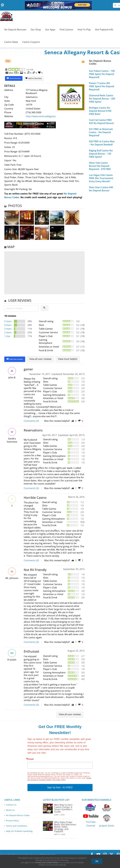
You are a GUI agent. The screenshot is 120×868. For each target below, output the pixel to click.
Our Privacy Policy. (59, 780)
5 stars (8, 321)
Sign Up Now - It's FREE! (60, 787)
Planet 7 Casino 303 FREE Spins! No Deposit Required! (102, 86)
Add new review (15, 359)
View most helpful (68, 359)
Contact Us (11, 805)
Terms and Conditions (17, 826)
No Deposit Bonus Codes (18, 815)
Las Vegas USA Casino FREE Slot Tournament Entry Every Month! (101, 178)
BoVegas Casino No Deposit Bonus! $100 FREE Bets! (100, 111)
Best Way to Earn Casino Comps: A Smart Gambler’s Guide (63, 808)
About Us (10, 810)
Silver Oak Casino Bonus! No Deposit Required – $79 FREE (100, 166)
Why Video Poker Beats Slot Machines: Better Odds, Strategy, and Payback (65, 827)
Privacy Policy (12, 821)
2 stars (8, 332)
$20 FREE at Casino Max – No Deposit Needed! (102, 143)
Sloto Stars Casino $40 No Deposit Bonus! (101, 189)
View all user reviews (40, 359)
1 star (7, 336)
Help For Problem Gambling (19, 831)
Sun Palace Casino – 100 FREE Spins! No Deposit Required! (102, 74)
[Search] (115, 4)
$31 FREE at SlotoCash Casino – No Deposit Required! (101, 132)
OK (97, 861)
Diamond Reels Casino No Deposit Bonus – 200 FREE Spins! (102, 99)
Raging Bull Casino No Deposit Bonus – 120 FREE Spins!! (101, 154)
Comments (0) (31, 421)
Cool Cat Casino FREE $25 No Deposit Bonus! (101, 122)
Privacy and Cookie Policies (47, 862)
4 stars (8, 325)
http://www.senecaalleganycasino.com (46, 116)
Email (31, 759)
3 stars (8, 329)
